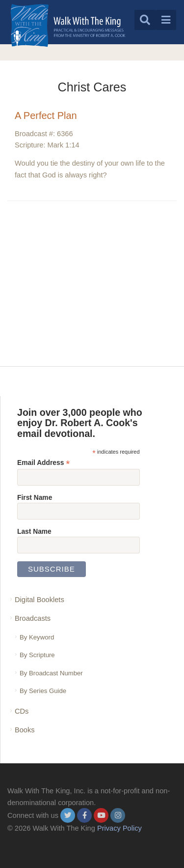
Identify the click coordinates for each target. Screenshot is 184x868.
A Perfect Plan (46, 116)
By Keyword (37, 637)
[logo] (68, 25)
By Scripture (37, 655)
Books (25, 730)
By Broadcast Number (51, 673)
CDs (22, 711)
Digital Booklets (39, 600)
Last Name (34, 531)
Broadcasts (33, 618)
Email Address (43, 463)
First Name (35, 497)
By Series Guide (43, 691)
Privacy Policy (119, 828)
